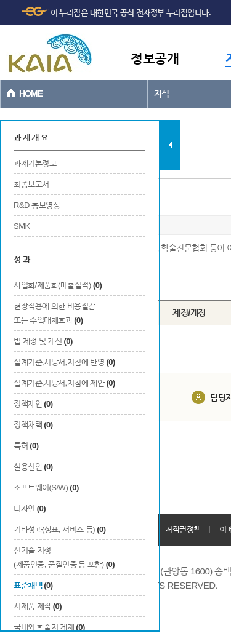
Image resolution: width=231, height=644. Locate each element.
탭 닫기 (170, 145)
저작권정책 (183, 529)
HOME (31, 93)
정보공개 (155, 58)
